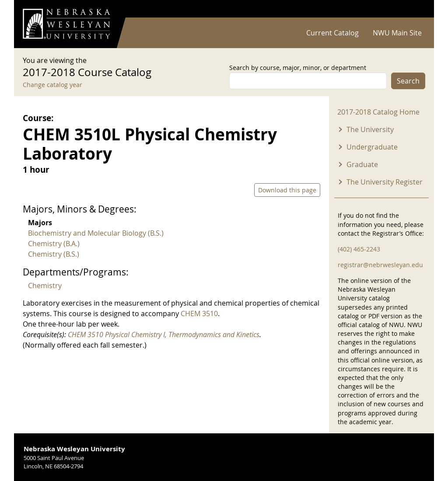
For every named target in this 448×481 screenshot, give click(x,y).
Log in (414, 9)
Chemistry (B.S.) (54, 254)
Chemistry (45, 286)
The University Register (385, 182)
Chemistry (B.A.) (54, 244)
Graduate (362, 164)
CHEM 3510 (199, 314)
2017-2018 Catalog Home (378, 112)
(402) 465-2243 (359, 249)
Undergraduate (372, 147)
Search (408, 81)
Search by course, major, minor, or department (298, 68)
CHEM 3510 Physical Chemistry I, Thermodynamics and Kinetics (164, 335)
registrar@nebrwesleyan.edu (380, 265)
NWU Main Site (397, 33)
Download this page (287, 190)
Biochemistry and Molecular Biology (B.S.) (96, 233)
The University (370, 129)
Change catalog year (52, 85)
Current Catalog (332, 33)
